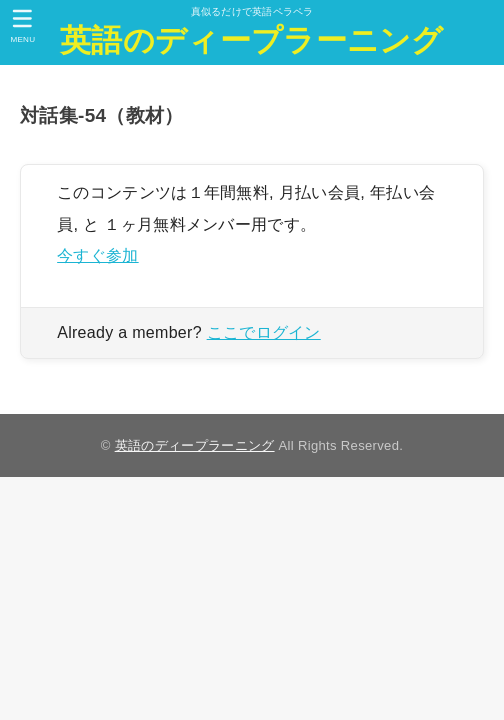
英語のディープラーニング (252, 40)
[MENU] (22, 26)
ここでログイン (264, 332)
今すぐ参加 (98, 255)
